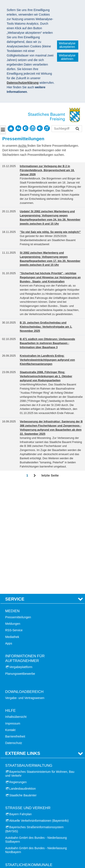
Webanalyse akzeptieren (67, 45)
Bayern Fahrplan (21, 704)
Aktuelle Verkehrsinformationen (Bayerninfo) (39, 710)
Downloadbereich (24, 582)
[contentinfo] (33, 128)
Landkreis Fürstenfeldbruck (28, 792)
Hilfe (10, 600)
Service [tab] (15, 489)
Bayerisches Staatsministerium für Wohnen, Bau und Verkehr (40, 663)
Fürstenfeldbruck (21, 830)
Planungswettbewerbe (20, 564)
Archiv (23, 146)
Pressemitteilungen (18, 507)
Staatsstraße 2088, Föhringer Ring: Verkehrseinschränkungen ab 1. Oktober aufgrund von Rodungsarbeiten (46, 376)
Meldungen (13, 514)
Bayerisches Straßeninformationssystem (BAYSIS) (34, 719)
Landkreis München (23, 766)
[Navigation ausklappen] (3, 130)
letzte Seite (50, 475)
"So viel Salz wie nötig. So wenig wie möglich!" (50, 232)
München (16, 837)
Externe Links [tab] (23, 643)
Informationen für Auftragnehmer (25, 548)
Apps (9, 533)
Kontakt (10, 620)
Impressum (13, 613)
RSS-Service (14, 520)
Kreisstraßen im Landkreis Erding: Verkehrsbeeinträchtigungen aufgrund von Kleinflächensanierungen (47, 360)
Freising (15, 824)
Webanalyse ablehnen (67, 57)
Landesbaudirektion (23, 679)
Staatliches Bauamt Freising (29, 849)
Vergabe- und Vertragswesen (25, 588)
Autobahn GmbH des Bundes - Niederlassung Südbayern (36, 730)
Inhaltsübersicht (16, 607)
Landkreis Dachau (22, 772)
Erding (14, 817)
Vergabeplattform (21, 557)
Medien (12, 501)
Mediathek (12, 527)
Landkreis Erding (21, 779)
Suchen (77, 129)
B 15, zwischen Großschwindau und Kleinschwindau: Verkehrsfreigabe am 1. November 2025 (46, 327)
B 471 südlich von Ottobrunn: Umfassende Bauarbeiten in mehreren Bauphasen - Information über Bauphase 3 (47, 343)
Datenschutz (14, 633)
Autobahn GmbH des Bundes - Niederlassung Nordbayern (36, 740)
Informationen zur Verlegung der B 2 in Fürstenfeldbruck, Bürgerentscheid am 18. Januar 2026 (47, 170)
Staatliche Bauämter (23, 685)
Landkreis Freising (22, 785)
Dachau (15, 811)
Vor (35, 476)
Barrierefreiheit (15, 626)
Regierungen (18, 672)
